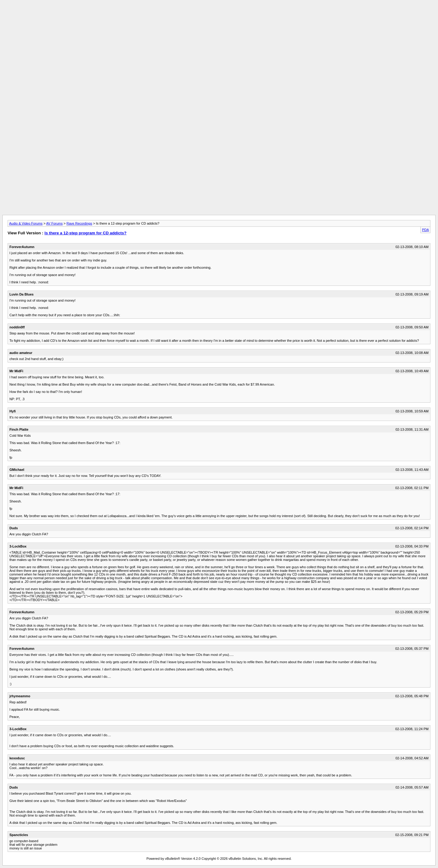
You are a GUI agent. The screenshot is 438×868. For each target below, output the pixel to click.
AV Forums (54, 223)
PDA (425, 230)
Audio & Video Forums (26, 223)
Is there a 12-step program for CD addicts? (85, 233)
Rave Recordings (79, 223)
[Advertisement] (219, 16)
